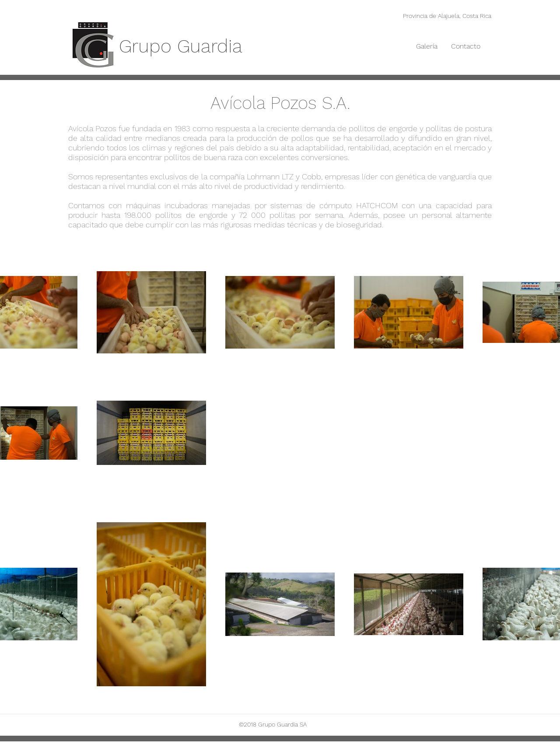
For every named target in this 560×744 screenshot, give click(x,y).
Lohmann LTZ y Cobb (284, 176)
